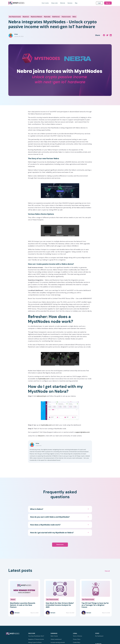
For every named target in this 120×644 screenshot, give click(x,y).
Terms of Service (77, 636)
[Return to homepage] (16, 3)
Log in (99, 3)
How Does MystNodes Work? (36, 636)
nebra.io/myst (41, 396)
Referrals (63, 3)
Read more (60, 544)
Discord (41, 436)
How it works (45, 3)
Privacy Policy (77, 639)
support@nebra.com (82, 432)
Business (70, 3)
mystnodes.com (44, 379)
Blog (76, 3)
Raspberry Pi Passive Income (36, 639)
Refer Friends (54, 636)
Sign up (108, 3)
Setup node (54, 3)
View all (107, 571)
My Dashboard (99, 636)
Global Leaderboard (56, 639)
